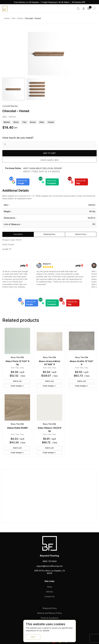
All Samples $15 (79, 2)
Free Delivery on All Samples (26, 2)
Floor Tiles (15, 368)
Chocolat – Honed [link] (33, 18)
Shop (50, 587)
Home (7, 18)
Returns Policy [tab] (81, 234)
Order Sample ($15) (50, 160)
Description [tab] (18, 234)
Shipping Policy (50, 608)
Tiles (14, 18)
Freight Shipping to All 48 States (55, 2)
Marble (7, 122)
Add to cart (50, 153)
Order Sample (17, 386)
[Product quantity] (49, 144)
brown (33, 122)
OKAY (33, 637)
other (42, 122)
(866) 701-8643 (50, 561)
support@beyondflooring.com (49, 566)
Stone (20, 18)
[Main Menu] (95, 9)
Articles (50, 592)
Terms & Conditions (49, 618)
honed (51, 122)
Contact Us (49, 596)
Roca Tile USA (17, 357)
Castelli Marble (10, 106)
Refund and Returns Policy (50, 613)
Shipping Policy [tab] (49, 234)
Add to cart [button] (17, 381)
